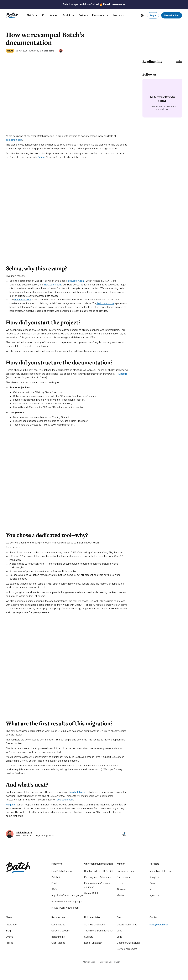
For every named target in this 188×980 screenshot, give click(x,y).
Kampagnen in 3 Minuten (98, 877)
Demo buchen (172, 15)
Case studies (58, 925)
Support (88, 937)
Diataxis (123, 374)
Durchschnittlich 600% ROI (99, 871)
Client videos (58, 943)
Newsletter (12, 925)
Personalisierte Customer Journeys (97, 885)
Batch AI (56, 877)
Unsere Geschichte (127, 925)
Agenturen (155, 895)
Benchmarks (58, 937)
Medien (121, 895)
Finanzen (122, 889)
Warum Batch (91, 893)
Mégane (10, 805)
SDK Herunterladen (95, 925)
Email (54, 883)
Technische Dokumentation (99, 931)
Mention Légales (90, 962)
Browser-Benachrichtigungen (67, 902)
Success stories (125, 871)
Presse (9, 943)
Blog (8, 931)
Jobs (119, 931)
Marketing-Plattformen (161, 871)
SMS (54, 889)
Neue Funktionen (93, 943)
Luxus (120, 883)
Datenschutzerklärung (128, 943)
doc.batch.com (65, 800)
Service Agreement (127, 949)
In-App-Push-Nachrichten (65, 908)
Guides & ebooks (61, 931)
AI (151, 889)
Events (10, 937)
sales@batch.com (159, 925)
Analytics (154, 877)
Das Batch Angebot (62, 871)
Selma (41, 157)
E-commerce (124, 877)
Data (152, 883)
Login (153, 15)
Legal (120, 937)
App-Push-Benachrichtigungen (68, 895)
